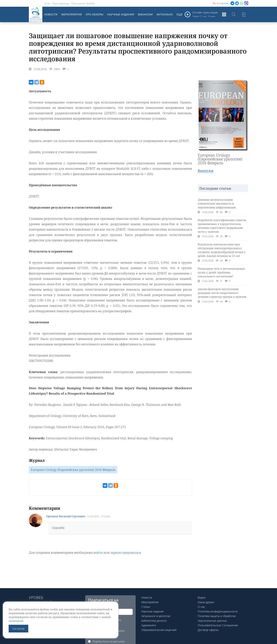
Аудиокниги (149, 625)
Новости (51, 14)
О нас (47, 3)
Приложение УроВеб (83, 3)
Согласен (18, 628)
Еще (180, 14)
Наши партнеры (61, 3)
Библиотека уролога (154, 621)
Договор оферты (208, 630)
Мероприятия (72, 14)
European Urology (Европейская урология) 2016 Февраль (73, 470)
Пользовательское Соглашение (218, 625)
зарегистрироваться (126, 553)
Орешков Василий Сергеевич (66, 516)
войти (98, 553)
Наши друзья (206, 602)
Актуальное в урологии (156, 616)
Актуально (165, 14)
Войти (243, 14)
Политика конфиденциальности (218, 611)
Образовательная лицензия (159, 630)
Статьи (146, 607)
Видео (202, 597)
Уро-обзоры (94, 14)
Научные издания (121, 14)
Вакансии (145, 14)
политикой (16, 621)
